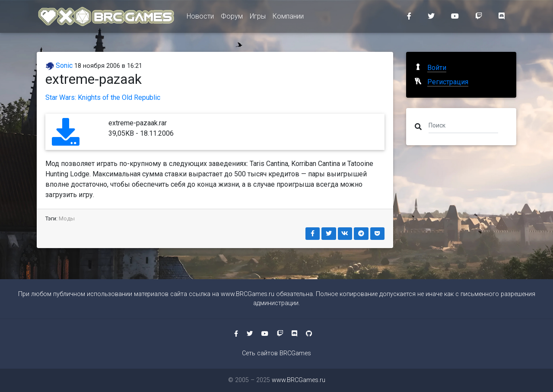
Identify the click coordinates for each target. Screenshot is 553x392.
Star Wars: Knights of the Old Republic (103, 97)
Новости (200, 18)
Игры (258, 18)
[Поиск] (463, 125)
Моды (67, 218)
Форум (232, 18)
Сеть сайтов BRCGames (276, 353)
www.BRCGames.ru (248, 294)
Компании (288, 18)
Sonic (59, 65)
